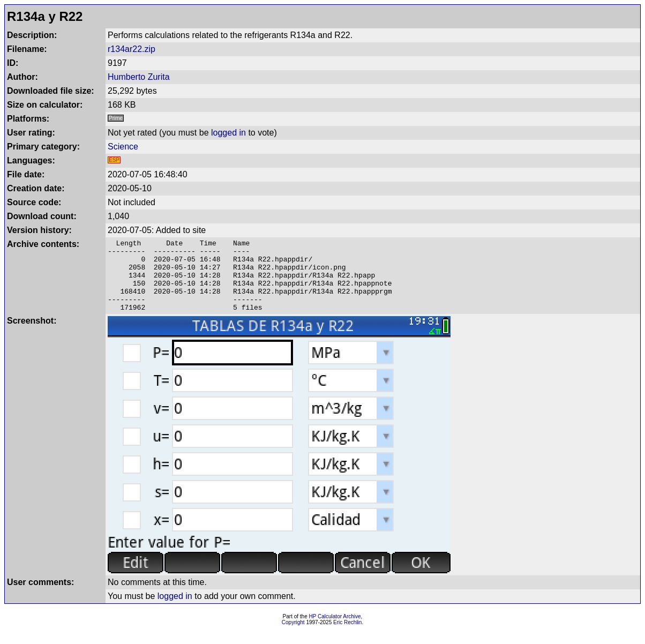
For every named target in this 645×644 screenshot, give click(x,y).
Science (123, 147)
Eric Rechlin (347, 637)
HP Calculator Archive (335, 631)
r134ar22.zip (132, 49)
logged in (228, 133)
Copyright (293, 637)
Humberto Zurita (139, 77)
